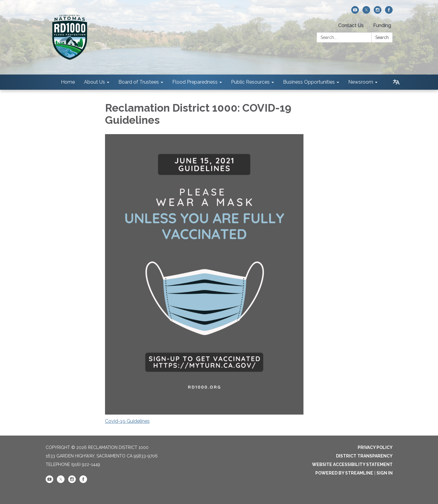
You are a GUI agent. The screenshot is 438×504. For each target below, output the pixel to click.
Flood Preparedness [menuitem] (195, 82)
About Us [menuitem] (95, 82)
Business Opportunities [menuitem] (309, 82)
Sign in (385, 473)
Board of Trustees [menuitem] (139, 82)
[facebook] (389, 12)
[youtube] (355, 12)
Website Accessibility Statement (352, 464)
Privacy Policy (375, 447)
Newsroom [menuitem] (361, 82)
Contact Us (351, 25)
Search (382, 37)
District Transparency (364, 456)
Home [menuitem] (68, 82)
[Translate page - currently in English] (396, 82)
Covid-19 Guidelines (127, 421)
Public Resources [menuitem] (250, 82)
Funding (382, 25)
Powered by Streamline (344, 473)
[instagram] (378, 12)
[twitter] (366, 12)
